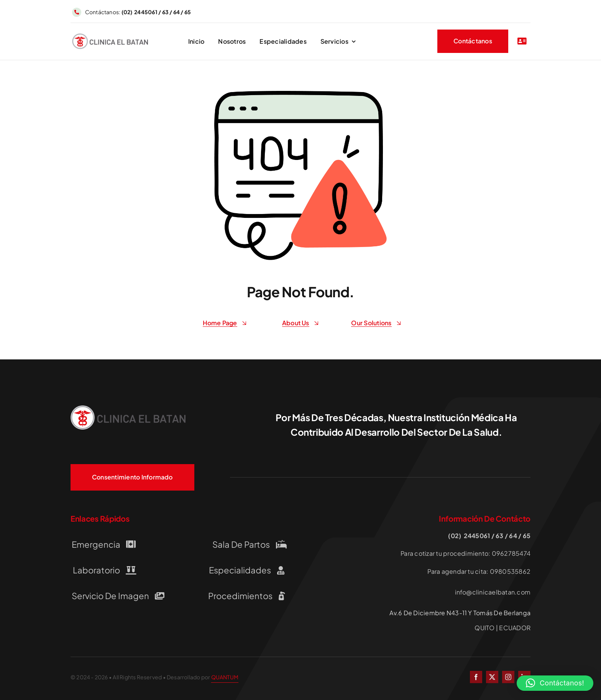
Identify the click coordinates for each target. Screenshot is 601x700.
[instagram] (508, 677)
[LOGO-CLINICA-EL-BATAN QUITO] (110, 36)
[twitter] (492, 677)
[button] (555, 683)
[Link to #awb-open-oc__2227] (522, 41)
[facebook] (476, 677)
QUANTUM (225, 677)
